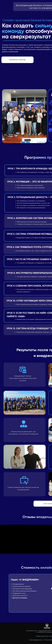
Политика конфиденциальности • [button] (36, 640)
